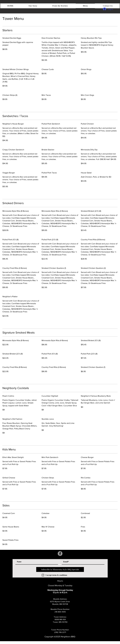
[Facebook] (60, 554)
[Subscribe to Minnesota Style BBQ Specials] (60, 569)
